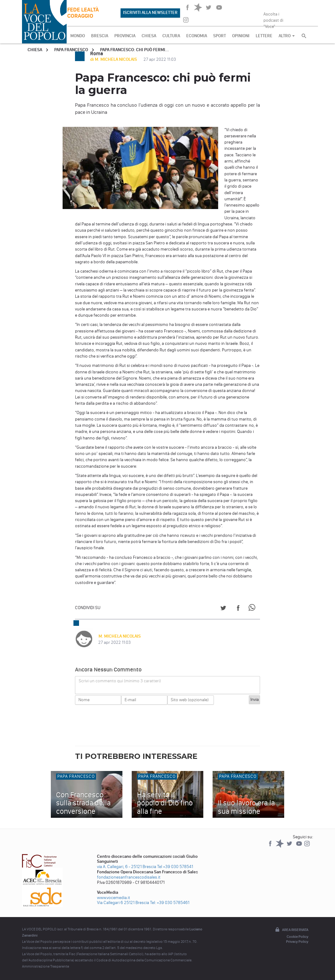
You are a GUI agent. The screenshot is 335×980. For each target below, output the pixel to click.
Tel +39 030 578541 (175, 867)
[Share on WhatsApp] (253, 609)
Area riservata (291, 930)
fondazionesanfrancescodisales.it (129, 877)
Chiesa (35, 50)
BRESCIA (100, 36)
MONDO (78, 36)
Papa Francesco (71, 50)
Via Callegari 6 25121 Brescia (123, 903)
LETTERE (264, 36)
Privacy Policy (297, 942)
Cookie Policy (298, 937)
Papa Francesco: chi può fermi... (134, 50)
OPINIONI (241, 36)
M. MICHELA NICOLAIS (119, 636)
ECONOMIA (197, 36)
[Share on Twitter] (223, 609)
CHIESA (149, 36)
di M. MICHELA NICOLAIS (114, 59)
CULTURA (171, 36)
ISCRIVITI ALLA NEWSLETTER (150, 13)
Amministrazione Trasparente (46, 966)
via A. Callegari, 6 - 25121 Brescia (127, 867)
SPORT (220, 36)
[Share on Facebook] (238, 609)
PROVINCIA (125, 36)
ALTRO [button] (287, 36)
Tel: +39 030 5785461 (170, 903)
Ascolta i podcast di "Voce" (273, 18)
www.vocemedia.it (114, 898)
